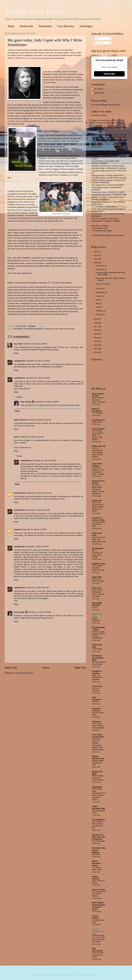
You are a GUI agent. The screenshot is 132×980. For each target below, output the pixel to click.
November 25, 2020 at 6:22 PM (32, 437)
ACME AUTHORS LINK (98, 807)
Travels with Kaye (34, 11)
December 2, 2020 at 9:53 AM (37, 588)
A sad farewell (97, 649)
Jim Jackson (99, 89)
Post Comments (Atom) (24, 673)
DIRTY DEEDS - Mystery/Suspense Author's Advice (99, 906)
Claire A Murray (20, 420)
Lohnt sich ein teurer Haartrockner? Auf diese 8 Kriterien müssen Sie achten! (99, 794)
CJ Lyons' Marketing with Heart (98, 931)
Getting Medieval (96, 878)
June (98, 300)
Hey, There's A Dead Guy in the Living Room (99, 837)
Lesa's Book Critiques (97, 465)
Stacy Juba (97, 588)
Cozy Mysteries (66, 26)
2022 (96, 255)
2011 (96, 349)
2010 (96, 352)
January (99, 314)
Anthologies (86, 26)
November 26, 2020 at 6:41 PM (44, 461)
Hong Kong (49, 329)
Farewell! (95, 702)
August (99, 296)
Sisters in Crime (99, 890)
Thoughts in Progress (97, 672)
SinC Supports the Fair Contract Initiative (99, 894)
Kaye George (69, 329)
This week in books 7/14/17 (97, 869)
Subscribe (109, 74)
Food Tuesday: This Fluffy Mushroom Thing (98, 568)
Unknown (18, 529)
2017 (96, 327)
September (100, 292)
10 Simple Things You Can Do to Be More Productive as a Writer (98, 939)
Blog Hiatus (96, 854)
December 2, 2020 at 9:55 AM (40, 612)
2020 (96, 263)
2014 (96, 338)
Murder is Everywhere (97, 410)
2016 (96, 330)
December (100, 266)
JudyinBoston (20, 361)
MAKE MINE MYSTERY (97, 604)
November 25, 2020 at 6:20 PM (39, 420)
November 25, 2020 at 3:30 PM (35, 344)
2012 (96, 345)
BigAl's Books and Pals (98, 395)
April (98, 307)
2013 (96, 341)
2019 (96, 319)
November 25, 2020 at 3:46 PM (38, 361)
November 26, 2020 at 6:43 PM (38, 510)
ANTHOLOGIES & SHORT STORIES (106, 151)
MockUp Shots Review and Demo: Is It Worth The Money (98, 593)
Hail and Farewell (98, 841)
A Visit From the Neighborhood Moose (98, 955)
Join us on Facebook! (96, 689)
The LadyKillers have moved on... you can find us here (98, 825)
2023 (96, 252)
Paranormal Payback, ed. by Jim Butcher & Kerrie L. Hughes (98, 471)
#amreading (18, 329)
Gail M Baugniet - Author (98, 628)
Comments (98, 43)
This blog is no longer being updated (97, 555)
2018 (96, 323)
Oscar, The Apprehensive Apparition (97, 677)
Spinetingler (97, 787)
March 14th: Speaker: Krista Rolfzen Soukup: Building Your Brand (98, 507)
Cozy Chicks (97, 686)
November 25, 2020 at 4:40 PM (47, 402)
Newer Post (11, 668)
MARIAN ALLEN (99, 564)
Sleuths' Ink (97, 501)
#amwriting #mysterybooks (34, 329)
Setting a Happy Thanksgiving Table (98, 763)
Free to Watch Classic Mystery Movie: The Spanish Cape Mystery (98, 435)
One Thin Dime (97, 413)
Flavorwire (96, 722)
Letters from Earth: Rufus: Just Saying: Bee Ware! (99, 540)
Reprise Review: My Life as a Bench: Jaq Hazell (99, 400)
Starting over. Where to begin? (98, 580)
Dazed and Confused (96, 710)
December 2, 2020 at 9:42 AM (37, 547)
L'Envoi (95, 607)
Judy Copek (59, 329)
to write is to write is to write (98, 519)
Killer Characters (96, 698)
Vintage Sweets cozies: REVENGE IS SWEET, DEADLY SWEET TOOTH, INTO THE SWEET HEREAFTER (109, 144)
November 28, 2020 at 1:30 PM (34, 529)
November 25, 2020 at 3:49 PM (38, 378)
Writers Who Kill (99, 446)
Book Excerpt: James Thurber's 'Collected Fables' (98, 726)
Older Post (80, 668)
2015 (96, 334)
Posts (96, 38)
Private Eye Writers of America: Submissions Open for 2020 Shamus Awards (98, 744)
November (100, 269)
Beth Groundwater (97, 950)
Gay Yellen (18, 344)
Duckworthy (27, 26)
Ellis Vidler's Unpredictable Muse (98, 658)
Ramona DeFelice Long (98, 757)
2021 (96, 259)
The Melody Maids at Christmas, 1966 (99, 524)
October (99, 289)
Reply (16, 353)
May (98, 303)
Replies (19, 397)
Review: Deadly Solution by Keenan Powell (98, 778)
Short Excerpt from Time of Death (99, 663)
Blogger (95, 975)
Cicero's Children (95, 917)
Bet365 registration (96, 619)
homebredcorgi (76, 975)
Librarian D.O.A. (99, 420)
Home (11, 26)
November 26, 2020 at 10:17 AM (39, 493)
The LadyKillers (98, 820)
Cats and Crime (98, 429)
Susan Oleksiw (20, 493)
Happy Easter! (97, 422)
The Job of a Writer (103, 284)
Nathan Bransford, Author (96, 863)
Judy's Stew (97, 577)
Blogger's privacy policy (111, 105)
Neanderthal (45, 26)
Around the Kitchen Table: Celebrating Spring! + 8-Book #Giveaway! (98, 489)
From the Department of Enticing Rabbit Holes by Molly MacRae (97, 452)
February (100, 311)
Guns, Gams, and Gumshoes (98, 736)
